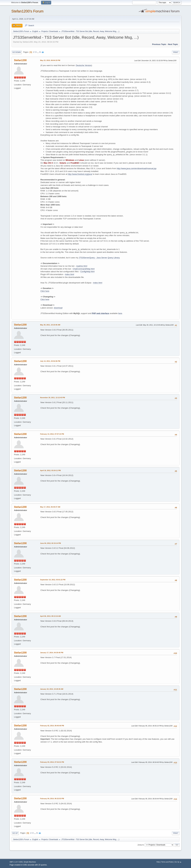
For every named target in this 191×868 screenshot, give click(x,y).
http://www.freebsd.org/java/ (80, 174)
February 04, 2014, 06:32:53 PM (52, 799)
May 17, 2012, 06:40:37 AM (50, 507)
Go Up (15, 833)
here (120, 313)
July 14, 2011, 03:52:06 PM (50, 361)
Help (158, 862)
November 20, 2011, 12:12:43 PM (53, 398)
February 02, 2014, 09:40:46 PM (52, 726)
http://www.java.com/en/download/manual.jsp (137, 168)
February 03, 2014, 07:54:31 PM (52, 762)
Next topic (173, 44)
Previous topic (159, 44)
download (58, 308)
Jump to (141, 845)
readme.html (82, 266)
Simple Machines (30, 862)
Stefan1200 (20, 60)
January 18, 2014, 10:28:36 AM (52, 689)
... (38, 52)
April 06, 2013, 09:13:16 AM (50, 616)
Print (176, 52)
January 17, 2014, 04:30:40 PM (52, 653)
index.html (69, 274)
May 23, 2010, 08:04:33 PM (50, 60)
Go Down (17, 52)
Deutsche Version (84, 65)
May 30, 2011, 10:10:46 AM (50, 325)
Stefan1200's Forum (27, 11)
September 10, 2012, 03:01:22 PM (53, 580)
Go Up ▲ (178, 862)
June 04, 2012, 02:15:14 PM (50, 543)
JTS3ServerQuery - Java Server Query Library (99, 258)
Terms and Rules (167, 862)
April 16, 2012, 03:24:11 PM (50, 470)
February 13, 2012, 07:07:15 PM (52, 434)
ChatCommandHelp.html (84, 269)
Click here (45, 291)
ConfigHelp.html (87, 272)
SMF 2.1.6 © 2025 (16, 862)
